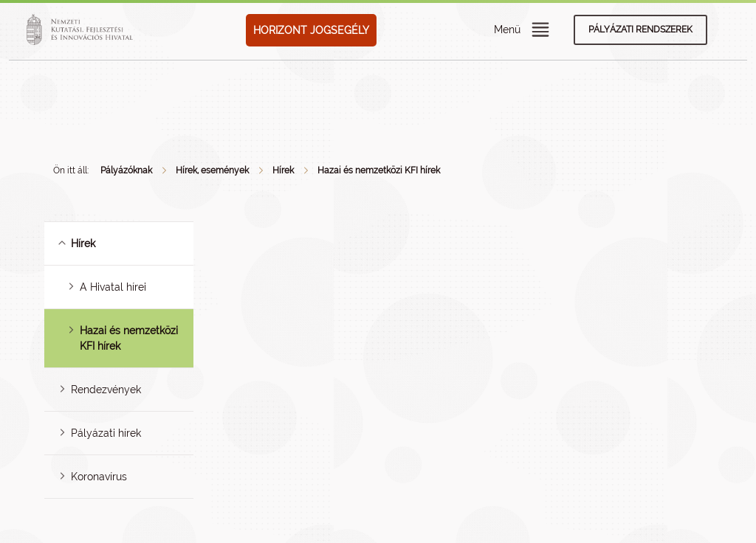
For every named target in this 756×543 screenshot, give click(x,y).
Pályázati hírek (106, 433)
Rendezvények (106, 390)
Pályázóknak (126, 170)
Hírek (283, 170)
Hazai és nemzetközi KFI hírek (379, 170)
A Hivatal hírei (113, 287)
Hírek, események (212, 170)
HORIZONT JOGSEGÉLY (311, 30)
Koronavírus (99, 477)
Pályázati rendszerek (640, 30)
